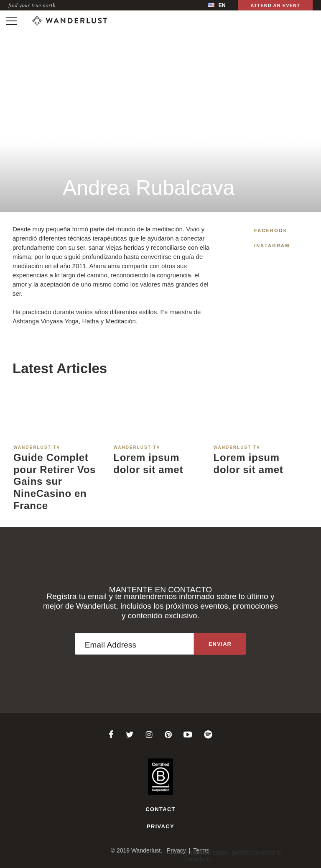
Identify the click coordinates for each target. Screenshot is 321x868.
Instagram (272, 246)
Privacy (160, 826)
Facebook (271, 230)
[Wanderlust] (69, 21)
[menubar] (217, 5)
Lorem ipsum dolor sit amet (148, 463)
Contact (160, 809)
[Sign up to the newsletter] (220, 644)
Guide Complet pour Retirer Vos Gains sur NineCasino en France (55, 481)
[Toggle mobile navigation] (11, 21)
